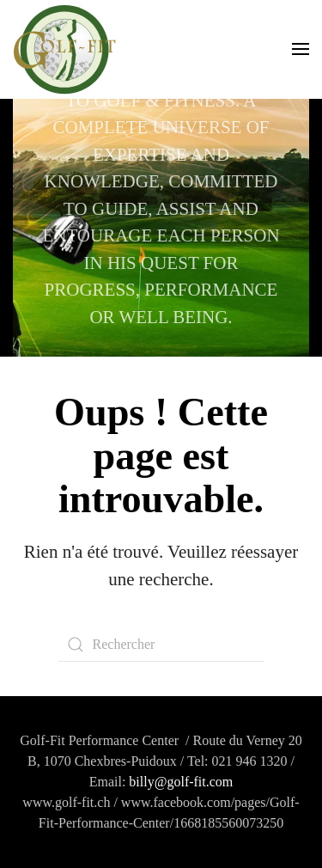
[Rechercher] (161, 645)
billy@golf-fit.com (181, 782)
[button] (301, 49)
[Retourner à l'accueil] (64, 49)
